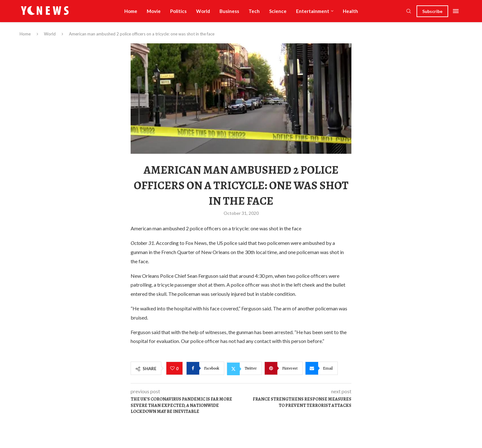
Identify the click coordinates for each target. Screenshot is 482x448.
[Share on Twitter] (244, 368)
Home (131, 11)
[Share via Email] (321, 368)
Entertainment (313, 11)
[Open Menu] (456, 11)
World (203, 11)
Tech (254, 11)
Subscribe (432, 11)
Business (229, 11)
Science (278, 11)
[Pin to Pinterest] (284, 368)
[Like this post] (173, 369)
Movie (154, 11)
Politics (178, 11)
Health (350, 11)
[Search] (409, 12)
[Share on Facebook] (205, 368)
